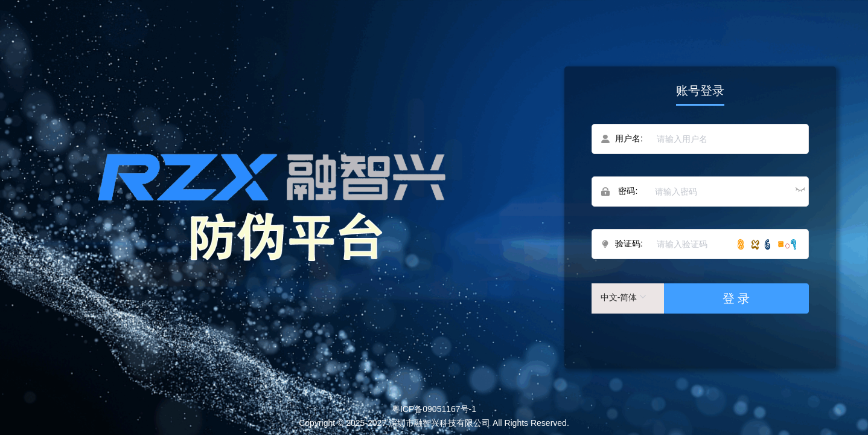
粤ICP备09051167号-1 (434, 409)
